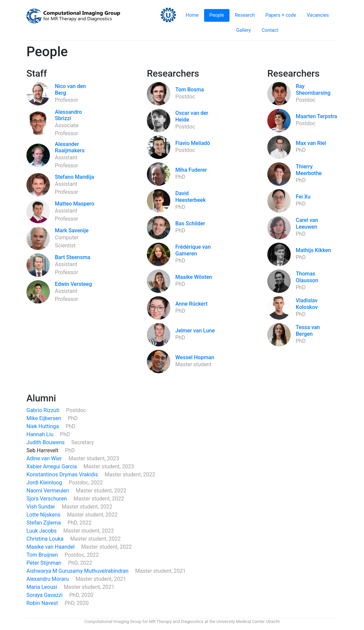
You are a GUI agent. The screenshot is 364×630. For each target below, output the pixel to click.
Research (245, 15)
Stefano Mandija (74, 177)
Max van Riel (311, 143)
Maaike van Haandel (51, 547)
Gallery (244, 30)
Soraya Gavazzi (45, 595)
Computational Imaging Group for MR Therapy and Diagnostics (144, 621)
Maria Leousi (42, 587)
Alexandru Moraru (48, 579)
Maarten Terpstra (316, 116)
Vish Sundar (41, 507)
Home (192, 15)
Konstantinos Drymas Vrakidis (63, 475)
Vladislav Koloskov (307, 304)
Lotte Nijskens (44, 515)
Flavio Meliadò (193, 143)
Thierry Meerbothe (309, 170)
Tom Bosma (190, 90)
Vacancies (318, 15)
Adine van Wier (45, 458)
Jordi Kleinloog (45, 483)
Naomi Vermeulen (48, 491)
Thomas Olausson (307, 277)
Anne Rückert (191, 304)
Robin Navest (43, 603)
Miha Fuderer (191, 170)
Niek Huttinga (43, 426)
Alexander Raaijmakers (70, 147)
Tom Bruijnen (43, 555)
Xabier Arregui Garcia (52, 466)
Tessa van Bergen (308, 330)
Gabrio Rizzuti (44, 410)
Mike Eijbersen (44, 418)
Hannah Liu (41, 434)
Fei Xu (303, 197)
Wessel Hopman (195, 357)
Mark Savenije (72, 230)
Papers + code (281, 15)
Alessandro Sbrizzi (68, 115)
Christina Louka (46, 539)
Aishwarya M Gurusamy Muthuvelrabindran (78, 571)
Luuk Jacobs (42, 531)
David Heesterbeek (191, 196)
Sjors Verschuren (47, 499)
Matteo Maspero (75, 204)
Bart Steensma (73, 257)
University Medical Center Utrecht (248, 621)
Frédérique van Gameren (193, 250)
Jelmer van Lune (195, 331)
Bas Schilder (190, 223)
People (217, 15)
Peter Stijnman (44, 563)
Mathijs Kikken (313, 250)
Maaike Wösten (194, 277)
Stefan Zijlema (44, 523)
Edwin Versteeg (73, 284)
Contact (270, 30)
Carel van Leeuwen (307, 223)
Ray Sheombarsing (313, 89)
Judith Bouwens (46, 442)
